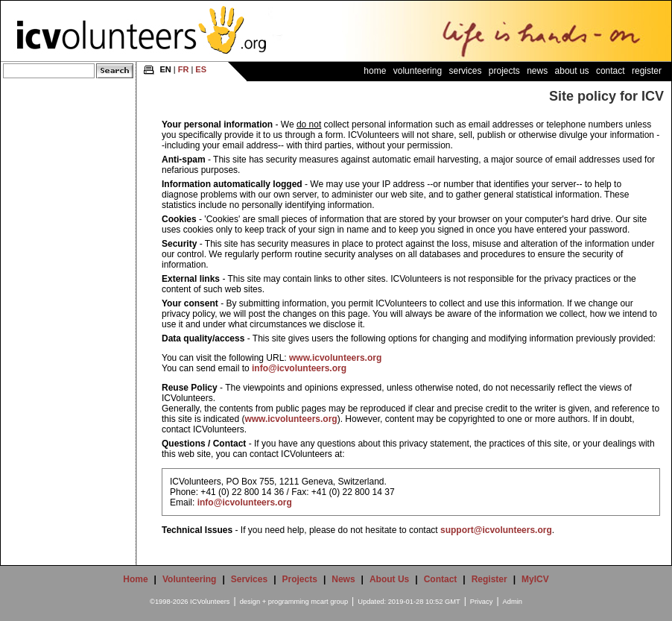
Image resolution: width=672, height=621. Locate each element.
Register (647, 71)
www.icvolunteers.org (335, 358)
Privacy (482, 602)
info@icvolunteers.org (299, 368)
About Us (572, 71)
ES (201, 69)
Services (465, 71)
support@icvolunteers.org (496, 530)
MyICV (535, 579)
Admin (513, 602)
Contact (611, 71)
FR (184, 69)
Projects (504, 71)
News (537, 71)
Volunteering (418, 71)
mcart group (329, 602)
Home (375, 71)
